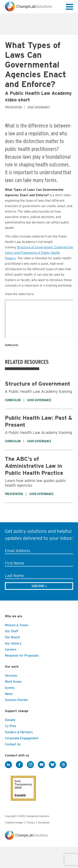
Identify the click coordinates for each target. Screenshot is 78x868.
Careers (11, 649)
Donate (10, 720)
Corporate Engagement (22, 738)
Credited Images (14, 823)
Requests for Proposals (22, 656)
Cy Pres (10, 726)
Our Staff (12, 631)
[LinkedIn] (8, 765)
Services (11, 676)
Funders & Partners (19, 732)
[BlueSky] (52, 765)
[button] (69, 8)
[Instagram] (30, 765)
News (9, 694)
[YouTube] (41, 765)
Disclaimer (44, 823)
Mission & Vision (17, 625)
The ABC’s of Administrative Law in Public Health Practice (34, 466)
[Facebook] (19, 765)
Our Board (12, 637)
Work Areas (13, 682)
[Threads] (63, 765)
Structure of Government (38, 384)
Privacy (31, 823)
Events (10, 688)
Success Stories (16, 700)
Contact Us (13, 744)
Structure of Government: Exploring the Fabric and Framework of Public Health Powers (39, 253)
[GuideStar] (21, 785)
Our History (13, 643)
